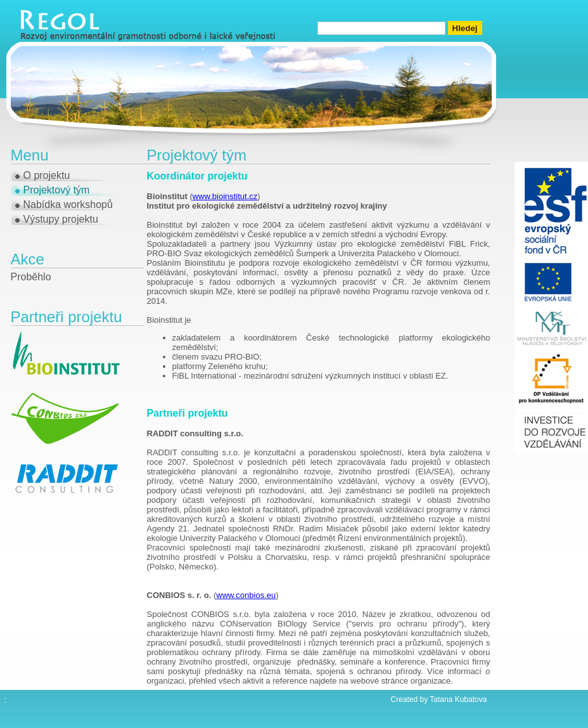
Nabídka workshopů (68, 205)
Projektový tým (57, 190)
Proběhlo (31, 277)
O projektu (47, 175)
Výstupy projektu (61, 219)
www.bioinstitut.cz (225, 196)
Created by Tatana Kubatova (439, 699)
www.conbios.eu (246, 595)
